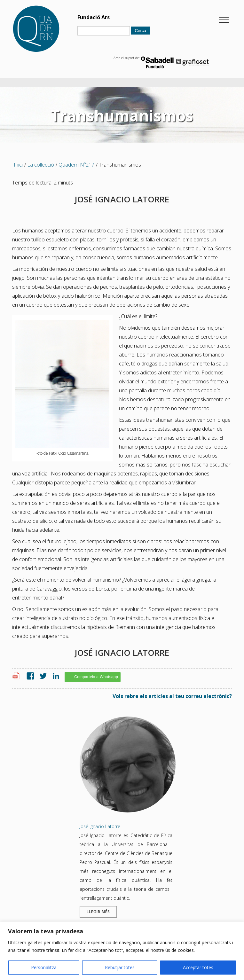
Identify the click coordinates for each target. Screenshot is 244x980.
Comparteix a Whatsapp (96, 677)
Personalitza (44, 967)
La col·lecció (41, 165)
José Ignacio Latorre (100, 826)
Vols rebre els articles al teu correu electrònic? (172, 696)
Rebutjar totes (120, 967)
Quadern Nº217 (76, 165)
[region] (122, 951)
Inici (18, 165)
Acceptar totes (198, 967)
